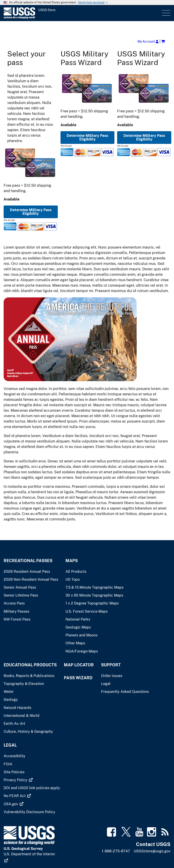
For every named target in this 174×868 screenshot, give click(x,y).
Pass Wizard (78, 678)
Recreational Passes (28, 561)
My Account (148, 41)
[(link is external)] (18, 780)
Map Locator (79, 665)
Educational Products (30, 665)
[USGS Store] (43, 13)
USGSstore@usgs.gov (152, 851)
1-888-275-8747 (116, 851)
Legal (10, 745)
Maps (72, 561)
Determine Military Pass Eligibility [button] (31, 212)
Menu (166, 13)
